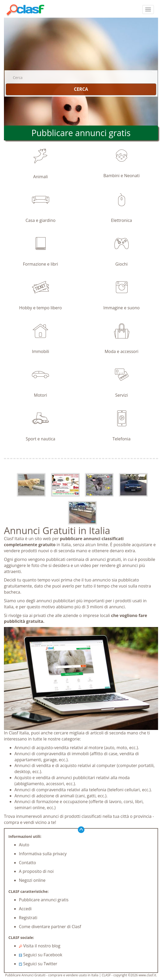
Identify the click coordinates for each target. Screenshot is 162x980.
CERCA (81, 89)
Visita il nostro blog (40, 946)
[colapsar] (148, 9)
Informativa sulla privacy (43, 854)
